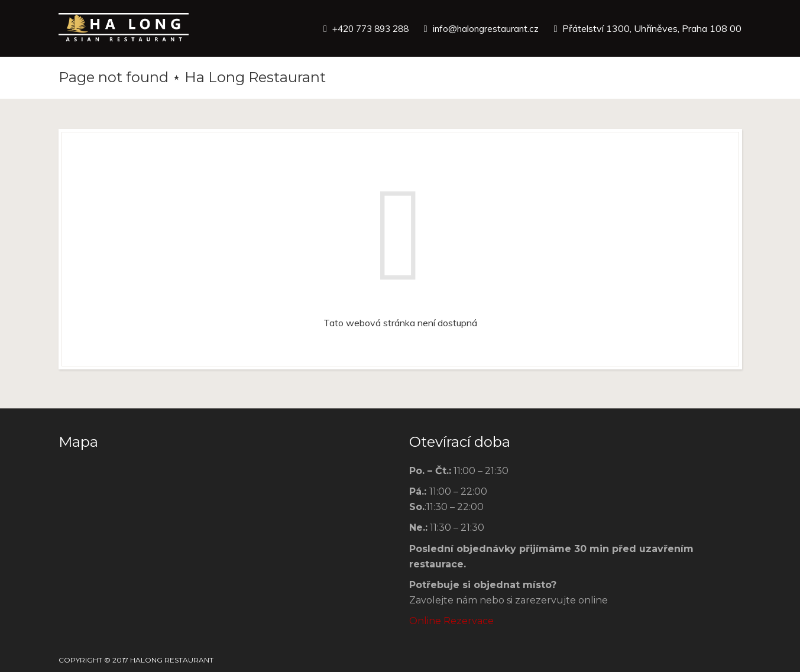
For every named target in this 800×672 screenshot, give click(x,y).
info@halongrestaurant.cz (484, 28)
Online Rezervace (451, 621)
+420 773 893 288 (364, 28)
